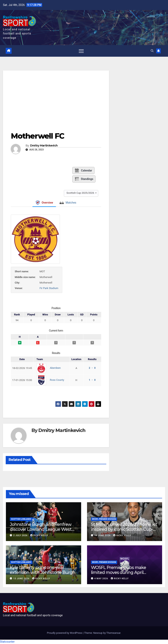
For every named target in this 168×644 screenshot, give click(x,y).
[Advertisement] (56, 98)
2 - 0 (92, 368)
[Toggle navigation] (81, 51)
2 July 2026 (21, 535)
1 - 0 (92, 380)
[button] (152, 51)
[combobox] (81, 193)
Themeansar (113, 633)
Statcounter (7, 642)
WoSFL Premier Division (104, 519)
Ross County (57, 380)
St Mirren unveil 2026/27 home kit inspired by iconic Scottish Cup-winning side (124, 529)
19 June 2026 (103, 535)
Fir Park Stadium (49, 288)
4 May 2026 (102, 579)
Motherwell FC (37, 136)
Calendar (83, 170)
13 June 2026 (22, 579)
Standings (84, 179)
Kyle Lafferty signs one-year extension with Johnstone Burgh (43, 570)
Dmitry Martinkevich (44, 146)
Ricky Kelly (39, 535)
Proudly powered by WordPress (65, 633)
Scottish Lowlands (21, 519)
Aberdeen (55, 368)
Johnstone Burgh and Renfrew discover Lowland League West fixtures (41, 529)
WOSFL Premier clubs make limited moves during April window (118, 572)
